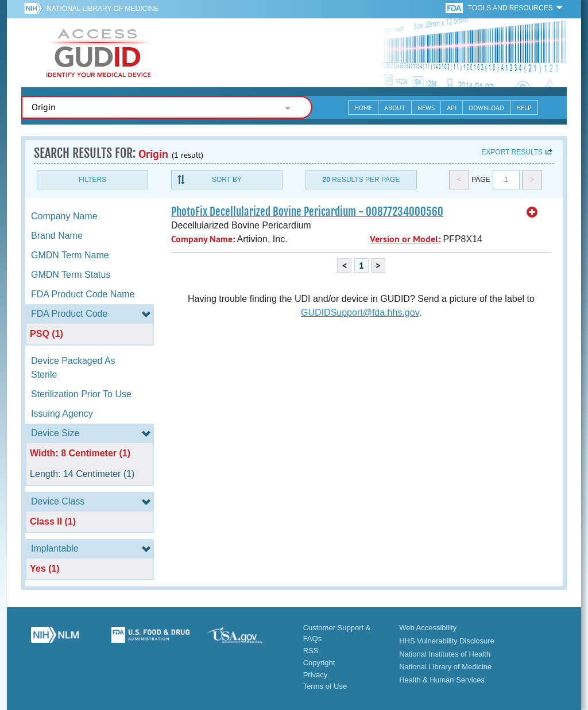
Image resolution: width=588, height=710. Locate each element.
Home (363, 108)
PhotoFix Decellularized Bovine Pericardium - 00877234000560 (307, 212)
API (452, 108)
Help (524, 108)
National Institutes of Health (445, 654)
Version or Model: (405, 239)
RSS (311, 651)
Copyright (319, 663)
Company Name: (203, 239)
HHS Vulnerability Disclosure (447, 641)
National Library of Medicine (102, 9)
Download (486, 108)
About (395, 108)
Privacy (316, 675)
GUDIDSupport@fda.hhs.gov (360, 313)
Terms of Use (325, 686)
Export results (512, 152)
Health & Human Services (442, 680)
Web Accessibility (428, 628)
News (426, 108)
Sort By (227, 180)
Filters (92, 180)
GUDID (99, 53)
